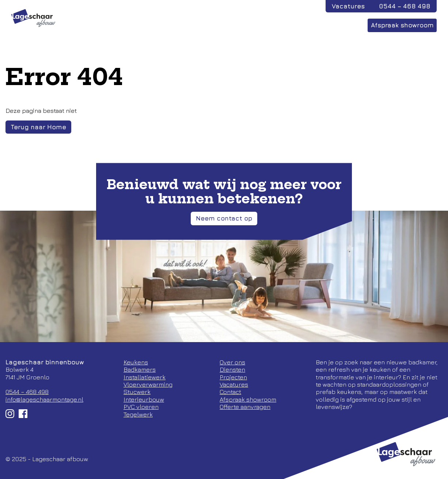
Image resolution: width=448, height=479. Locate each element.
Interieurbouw (144, 399)
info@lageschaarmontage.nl (44, 399)
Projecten (219, 25)
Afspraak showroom (402, 25)
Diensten (262, 25)
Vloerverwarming (148, 384)
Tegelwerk (138, 414)
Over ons (303, 25)
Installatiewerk (145, 377)
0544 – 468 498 (405, 6)
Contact (342, 25)
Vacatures (348, 6)
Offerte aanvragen (245, 407)
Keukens (136, 362)
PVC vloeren (141, 407)
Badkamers (140, 369)
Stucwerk (137, 392)
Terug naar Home (38, 127)
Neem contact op (224, 218)
